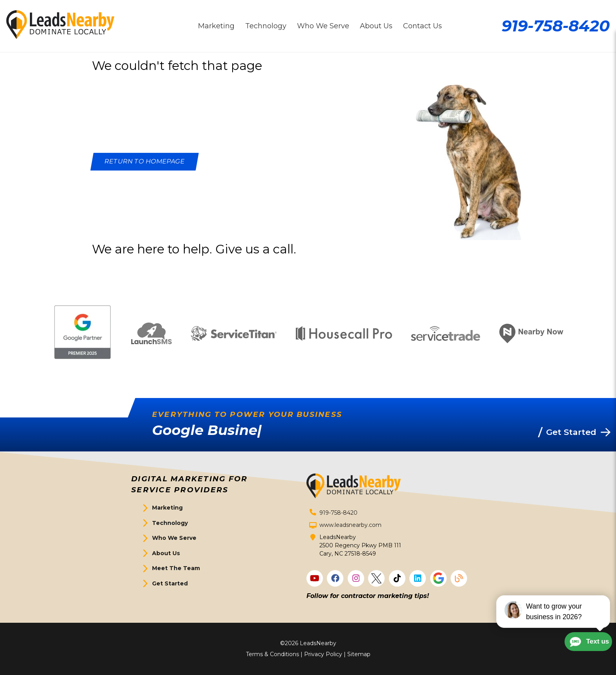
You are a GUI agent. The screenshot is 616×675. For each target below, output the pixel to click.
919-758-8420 (556, 26)
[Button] (145, 162)
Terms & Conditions (272, 654)
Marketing (167, 508)
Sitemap (359, 654)
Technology (170, 523)
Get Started (170, 583)
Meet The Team (176, 568)
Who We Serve (174, 538)
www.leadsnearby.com (350, 525)
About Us (166, 553)
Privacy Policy (323, 654)
